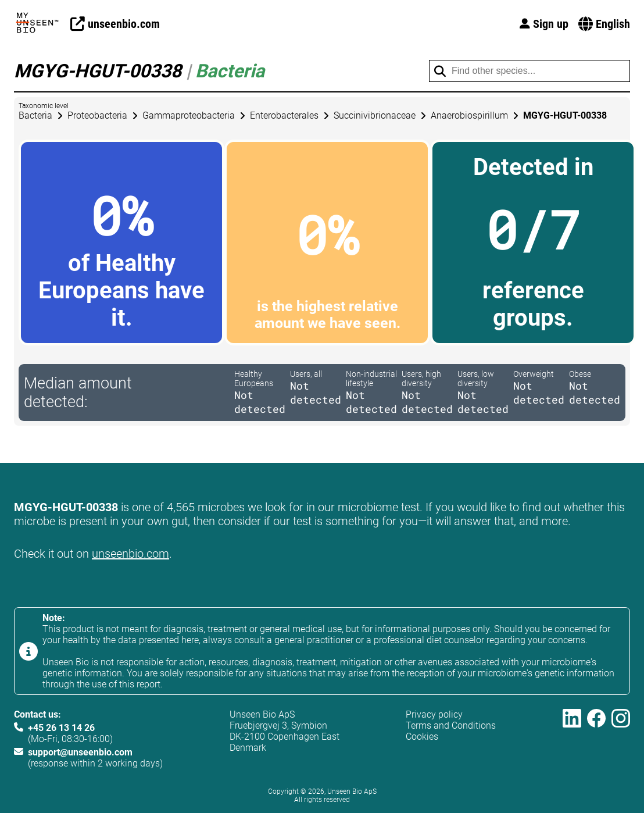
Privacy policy (434, 714)
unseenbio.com (130, 554)
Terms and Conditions (451, 725)
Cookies (422, 737)
